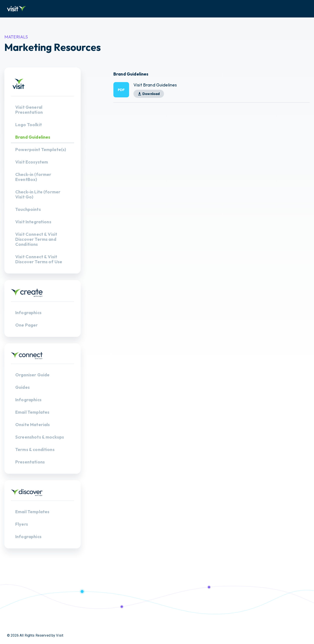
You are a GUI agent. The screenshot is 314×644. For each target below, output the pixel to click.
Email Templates (32, 412)
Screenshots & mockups (40, 437)
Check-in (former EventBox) (33, 177)
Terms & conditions (35, 449)
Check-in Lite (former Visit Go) (38, 194)
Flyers (22, 524)
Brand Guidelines (33, 137)
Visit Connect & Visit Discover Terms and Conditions (36, 239)
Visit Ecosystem (32, 162)
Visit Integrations (33, 222)
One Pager (26, 325)
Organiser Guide (32, 375)
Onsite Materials (32, 424)
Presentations (30, 462)
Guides (22, 387)
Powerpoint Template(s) (41, 149)
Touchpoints (28, 209)
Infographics (28, 313)
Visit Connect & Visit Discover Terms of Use (39, 259)
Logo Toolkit (29, 125)
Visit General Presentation (29, 110)
